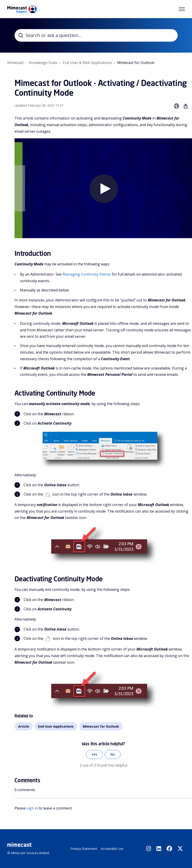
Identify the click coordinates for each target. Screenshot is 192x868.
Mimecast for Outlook (136, 63)
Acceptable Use (112, 849)
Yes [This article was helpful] (94, 754)
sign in (32, 808)
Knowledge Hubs (43, 63)
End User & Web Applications (87, 63)
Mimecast (15, 63)
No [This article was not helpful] (113, 754)
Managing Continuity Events (87, 274)
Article (24, 726)
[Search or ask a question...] (96, 35)
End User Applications (56, 726)
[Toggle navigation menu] (182, 9)
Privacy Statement (84, 849)
